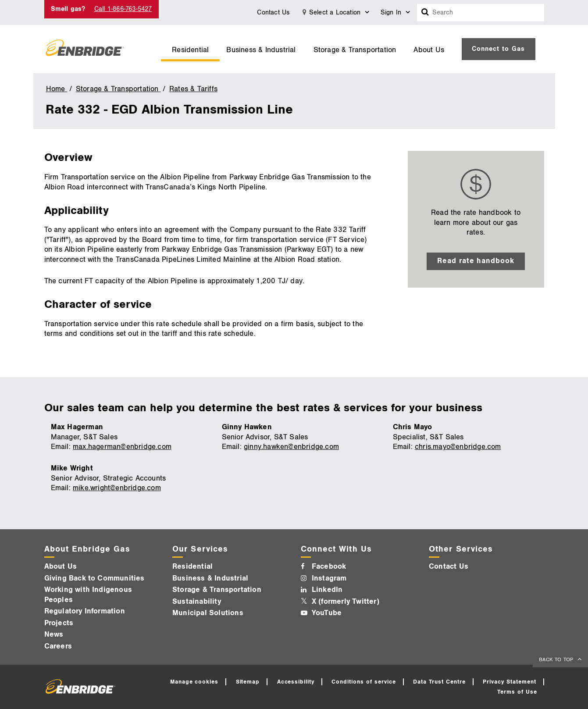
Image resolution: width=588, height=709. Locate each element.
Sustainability (197, 602)
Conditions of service (363, 682)
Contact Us (273, 12)
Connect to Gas (498, 49)
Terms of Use (517, 692)
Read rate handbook (476, 261)
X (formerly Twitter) (346, 602)
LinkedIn (327, 590)
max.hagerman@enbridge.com (122, 447)
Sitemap (248, 682)
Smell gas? (68, 9)
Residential (190, 50)
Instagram (329, 578)
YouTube (327, 613)
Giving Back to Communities (94, 578)
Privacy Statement (510, 682)
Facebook (329, 566)
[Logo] (85, 49)
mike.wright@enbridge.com (117, 488)
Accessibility (296, 682)
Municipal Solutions (208, 613)
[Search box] (425, 13)
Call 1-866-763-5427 (123, 9)
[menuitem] (190, 49)
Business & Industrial (261, 50)
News (54, 634)
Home (57, 89)
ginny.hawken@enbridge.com (291, 447)
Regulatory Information (85, 611)
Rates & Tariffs (193, 89)
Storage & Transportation (355, 50)
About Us (429, 50)
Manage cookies (194, 682)
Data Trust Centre (439, 682)
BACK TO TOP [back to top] (557, 660)
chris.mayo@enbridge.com (458, 447)
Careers (58, 646)
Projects (59, 623)
